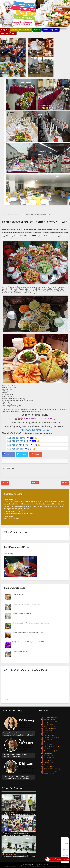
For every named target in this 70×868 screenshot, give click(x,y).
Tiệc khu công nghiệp (51, 30)
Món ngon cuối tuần (49, 720)
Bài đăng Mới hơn (5, 483)
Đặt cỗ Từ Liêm (48, 767)
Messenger (66, 854)
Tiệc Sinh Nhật (35, 53)
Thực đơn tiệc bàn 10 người (20, 652)
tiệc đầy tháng (48, 764)
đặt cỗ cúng (9, 215)
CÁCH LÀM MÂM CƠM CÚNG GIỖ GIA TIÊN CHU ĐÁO (35, 222)
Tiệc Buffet (34, 72)
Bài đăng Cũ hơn (65, 483)
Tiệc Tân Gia (7, 53)
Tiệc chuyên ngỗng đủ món (51, 746)
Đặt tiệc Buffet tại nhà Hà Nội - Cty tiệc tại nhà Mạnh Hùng (29, 642)
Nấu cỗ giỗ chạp (48, 726)
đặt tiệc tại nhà (48, 773)
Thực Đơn (37, 30)
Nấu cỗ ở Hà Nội (25, 30)
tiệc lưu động (47, 753)
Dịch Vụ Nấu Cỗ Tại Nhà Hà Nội (40, 864)
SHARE (7, 454)
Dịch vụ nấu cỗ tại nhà (50, 717)
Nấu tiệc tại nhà (48, 731)
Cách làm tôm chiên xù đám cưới (21, 614)
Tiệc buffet (47, 744)
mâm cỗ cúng (16, 215)
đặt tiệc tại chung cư (49, 771)
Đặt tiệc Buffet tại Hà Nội (51, 769)
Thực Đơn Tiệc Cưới (18, 595)
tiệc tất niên (47, 762)
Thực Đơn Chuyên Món (50, 738)
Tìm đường (66, 842)
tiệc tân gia (47, 760)
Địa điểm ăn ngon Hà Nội (11, 554)
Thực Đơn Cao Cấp (49, 735)
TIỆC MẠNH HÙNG (19, 866)
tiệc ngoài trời (48, 755)
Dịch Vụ (14, 30)
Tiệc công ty (47, 749)
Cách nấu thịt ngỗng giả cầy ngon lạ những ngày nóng (28, 633)
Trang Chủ (5, 30)
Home (3, 215)
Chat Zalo (66, 848)
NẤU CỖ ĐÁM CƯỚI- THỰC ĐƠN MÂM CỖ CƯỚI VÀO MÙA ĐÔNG (30, 623)
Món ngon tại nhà (49, 724)
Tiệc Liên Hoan (48, 742)
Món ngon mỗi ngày (8, 33)
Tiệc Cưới (6, 72)
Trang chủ (35, 483)
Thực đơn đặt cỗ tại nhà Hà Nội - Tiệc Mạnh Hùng (26, 604)
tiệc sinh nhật (47, 758)
